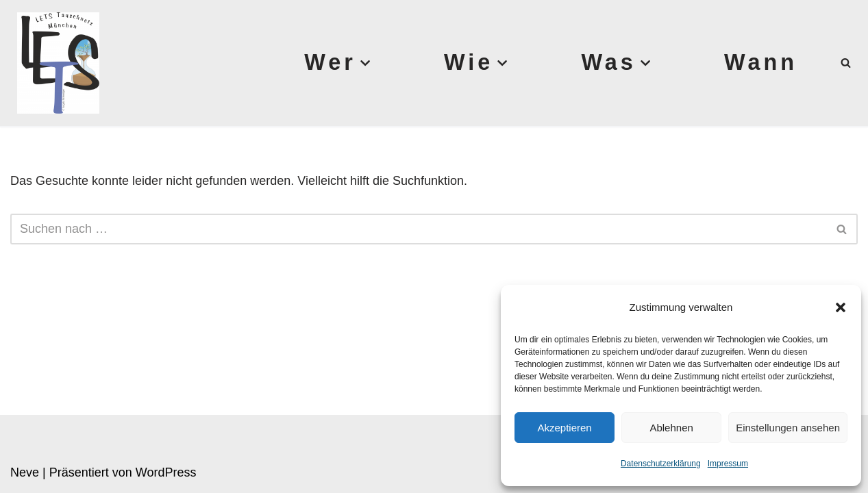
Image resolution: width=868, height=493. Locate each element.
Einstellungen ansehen (788, 428)
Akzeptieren (564, 428)
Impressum (728, 464)
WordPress (166, 472)
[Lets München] (55, 63)
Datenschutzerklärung (661, 464)
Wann (761, 62)
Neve (25, 472)
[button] (841, 307)
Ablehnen (671, 428)
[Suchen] (846, 63)
